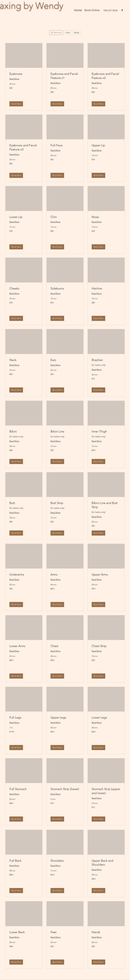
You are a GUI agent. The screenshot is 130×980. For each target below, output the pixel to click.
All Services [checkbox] (56, 33)
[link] (24, 74)
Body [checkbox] (77, 33)
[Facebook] (122, 10)
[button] (16, 104)
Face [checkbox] (68, 33)
